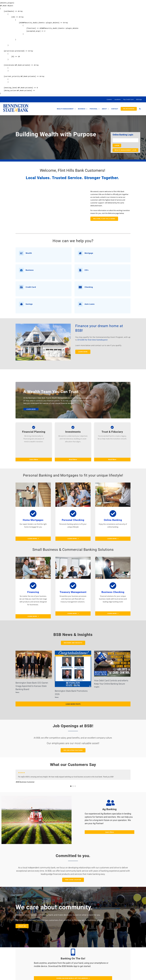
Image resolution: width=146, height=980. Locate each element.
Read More (73, 459)
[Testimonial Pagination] (71, 786)
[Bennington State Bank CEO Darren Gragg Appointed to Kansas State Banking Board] (34, 665)
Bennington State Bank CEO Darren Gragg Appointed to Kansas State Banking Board (32, 686)
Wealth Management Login (125, 150)
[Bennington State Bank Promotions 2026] (73, 669)
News (17, 692)
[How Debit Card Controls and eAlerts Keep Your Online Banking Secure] (112, 664)
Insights (97, 687)
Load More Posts (73, 704)
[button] (140, 109)
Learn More (34, 459)
